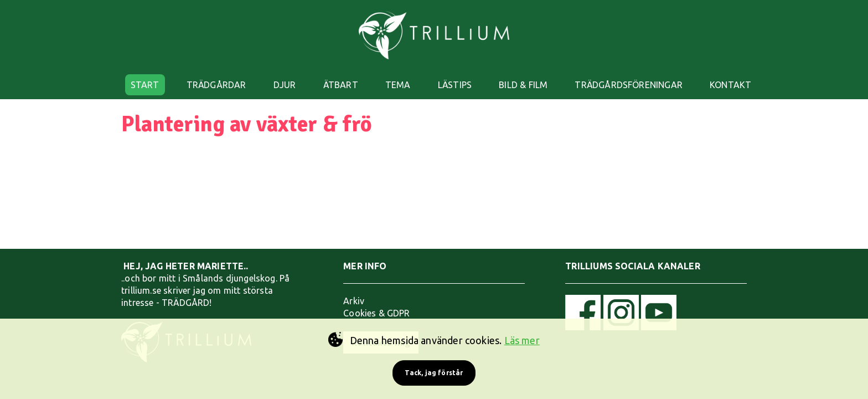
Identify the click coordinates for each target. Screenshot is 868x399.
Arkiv (354, 301)
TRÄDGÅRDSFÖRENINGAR (628, 85)
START (145, 85)
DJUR (285, 85)
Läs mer (522, 340)
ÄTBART (341, 85)
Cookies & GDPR (377, 313)
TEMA (398, 85)
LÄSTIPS (455, 85)
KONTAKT (730, 85)
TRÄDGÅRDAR (216, 85)
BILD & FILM (523, 85)
